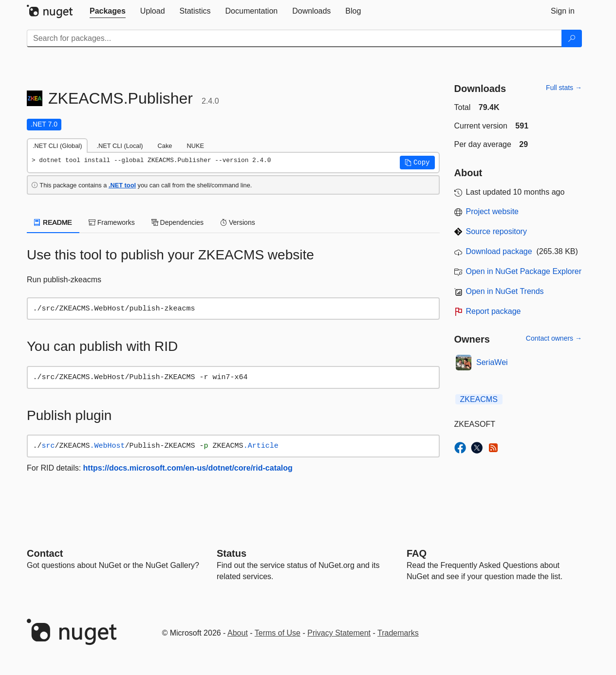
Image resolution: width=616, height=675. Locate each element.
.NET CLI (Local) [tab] (120, 146)
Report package (494, 311)
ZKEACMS (479, 399)
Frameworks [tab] (112, 222)
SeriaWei (492, 362)
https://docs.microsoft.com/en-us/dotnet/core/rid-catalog (188, 468)
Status (232, 553)
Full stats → (564, 88)
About (238, 633)
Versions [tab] (238, 222)
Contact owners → (554, 338)
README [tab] (53, 222)
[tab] (108, 11)
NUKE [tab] (195, 146)
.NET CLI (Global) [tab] (57, 146)
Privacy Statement (339, 633)
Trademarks (398, 633)
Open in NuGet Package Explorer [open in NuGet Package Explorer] (524, 271)
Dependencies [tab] (177, 222)
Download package (499, 251)
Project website (493, 211)
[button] (417, 163)
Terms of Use (278, 633)
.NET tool (122, 185)
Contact (45, 553)
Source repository (496, 231)
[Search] (572, 38)
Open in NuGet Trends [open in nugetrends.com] (505, 291)
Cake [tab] (165, 146)
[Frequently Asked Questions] (417, 553)
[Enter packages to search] (294, 38)
